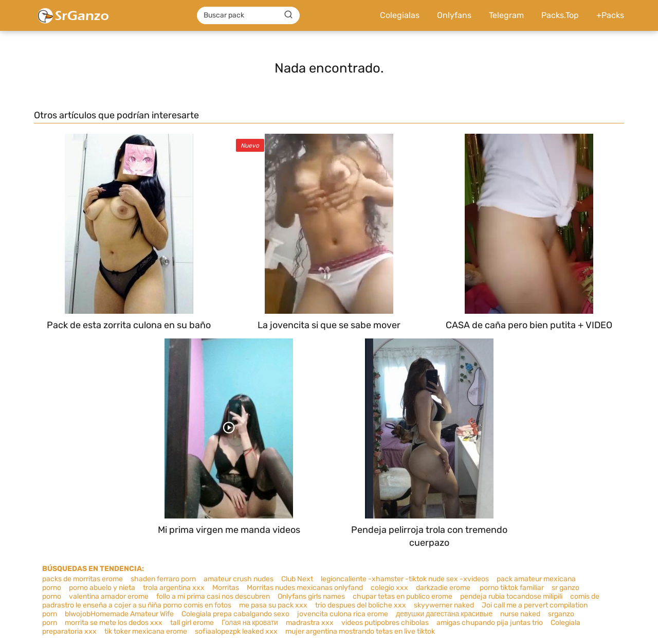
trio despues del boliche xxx (361, 605)
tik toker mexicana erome (146, 631)
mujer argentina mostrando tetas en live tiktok (360, 631)
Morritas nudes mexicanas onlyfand (305, 588)
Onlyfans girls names (311, 596)
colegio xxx (389, 588)
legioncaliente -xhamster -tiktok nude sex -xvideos (405, 579)
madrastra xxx (310, 623)
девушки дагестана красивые (444, 614)
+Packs (610, 15)
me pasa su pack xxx (273, 605)
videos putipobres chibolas (385, 623)
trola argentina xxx (174, 588)
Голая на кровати (250, 623)
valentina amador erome (109, 596)
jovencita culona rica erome (343, 614)
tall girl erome (192, 623)
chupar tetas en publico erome (403, 596)
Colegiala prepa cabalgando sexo (235, 614)
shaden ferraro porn (163, 579)
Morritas (226, 588)
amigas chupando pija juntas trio (490, 623)
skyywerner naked (444, 605)
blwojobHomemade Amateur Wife (119, 614)
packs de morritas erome (83, 579)
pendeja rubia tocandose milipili (511, 596)
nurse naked (520, 614)
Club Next (297, 579)
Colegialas (400, 15)
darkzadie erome (444, 588)
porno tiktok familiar (512, 588)
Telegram (506, 15)
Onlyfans (454, 15)
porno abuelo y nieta (102, 588)
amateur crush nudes (239, 579)
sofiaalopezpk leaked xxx (236, 631)
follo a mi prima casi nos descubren (213, 596)
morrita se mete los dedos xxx (114, 623)
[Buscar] (288, 15)
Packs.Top (560, 15)
